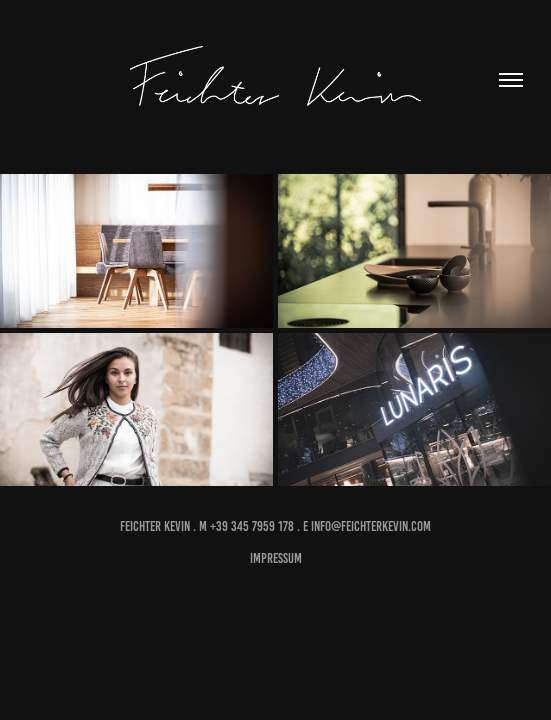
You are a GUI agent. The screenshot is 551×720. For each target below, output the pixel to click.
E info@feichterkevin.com (367, 526)
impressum (276, 558)
